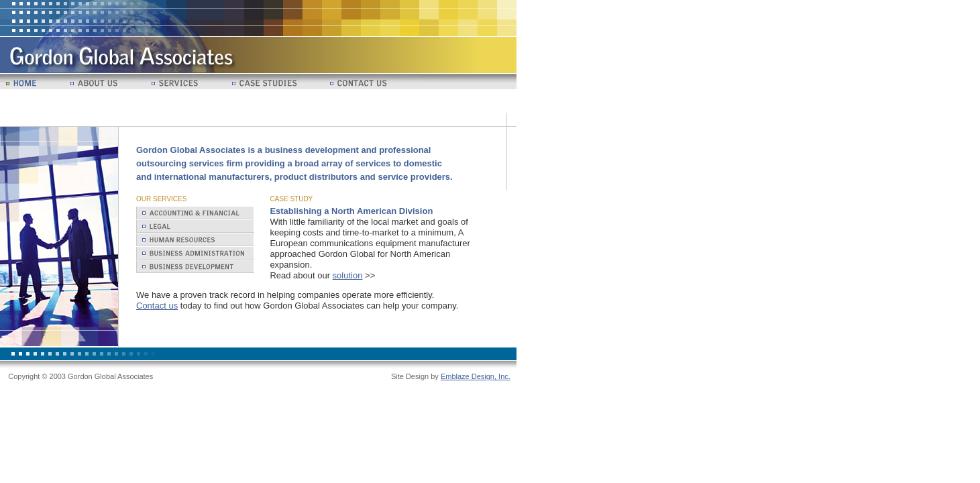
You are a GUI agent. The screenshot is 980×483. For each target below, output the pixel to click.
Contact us (157, 306)
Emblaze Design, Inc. (476, 376)
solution (348, 275)
